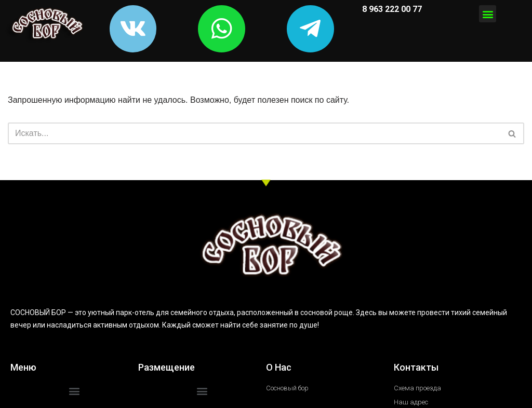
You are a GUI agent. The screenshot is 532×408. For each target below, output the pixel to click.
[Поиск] (254, 138)
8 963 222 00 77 (391, 9)
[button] (488, 14)
